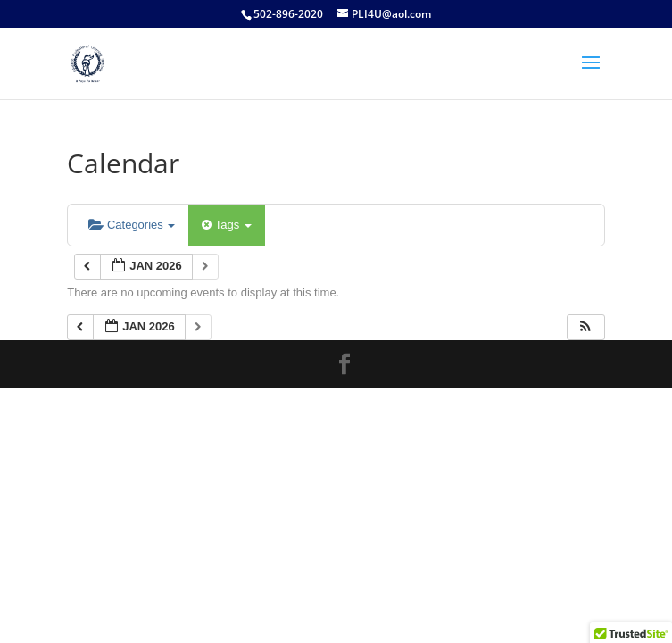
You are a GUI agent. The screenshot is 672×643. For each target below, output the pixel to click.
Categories (132, 225)
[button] (585, 327)
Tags (226, 225)
